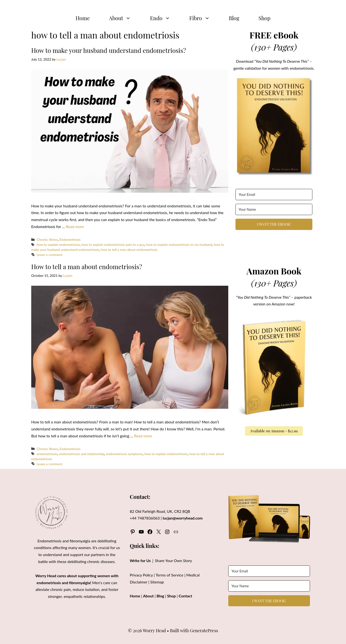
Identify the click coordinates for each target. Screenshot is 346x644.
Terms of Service (170, 575)
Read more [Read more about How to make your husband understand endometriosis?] (75, 226)
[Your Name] (274, 209)
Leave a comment (49, 255)
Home (83, 18)
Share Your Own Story (173, 560)
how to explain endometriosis (58, 245)
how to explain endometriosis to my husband (179, 245)
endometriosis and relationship (82, 454)
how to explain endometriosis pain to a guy (113, 245)
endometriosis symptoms (124, 454)
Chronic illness (47, 239)
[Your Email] (274, 195)
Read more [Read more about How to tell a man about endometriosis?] (143, 436)
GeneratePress (204, 631)
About (125, 18)
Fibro (204, 18)
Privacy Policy (141, 575)
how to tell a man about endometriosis (129, 250)
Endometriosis (70, 239)
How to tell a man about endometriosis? (87, 267)
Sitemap (157, 582)
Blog (234, 18)
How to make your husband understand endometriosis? (109, 50)
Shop (265, 18)
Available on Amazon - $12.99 (274, 431)
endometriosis (47, 454)
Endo (165, 18)
